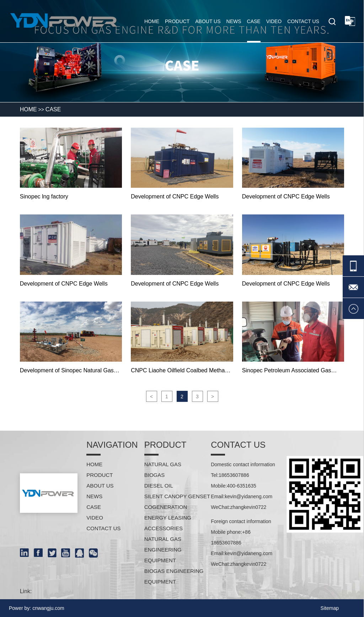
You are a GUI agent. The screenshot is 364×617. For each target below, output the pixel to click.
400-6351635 (242, 486)
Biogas (155, 475)
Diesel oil (159, 486)
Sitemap (330, 608)
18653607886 (234, 475)
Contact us (303, 21)
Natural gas (163, 464)
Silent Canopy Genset (177, 496)
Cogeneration (166, 507)
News (234, 21)
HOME (28, 109)
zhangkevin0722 (248, 507)
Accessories (164, 528)
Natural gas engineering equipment (163, 550)
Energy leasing (168, 518)
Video (274, 21)
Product (177, 21)
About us (208, 21)
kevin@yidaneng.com (248, 496)
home (152, 21)
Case (254, 21)
